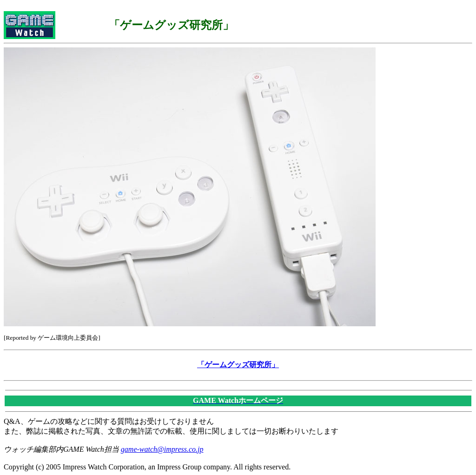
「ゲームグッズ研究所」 (238, 365)
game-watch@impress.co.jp (162, 449)
